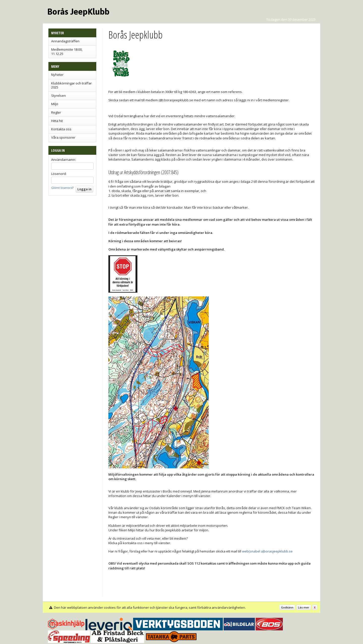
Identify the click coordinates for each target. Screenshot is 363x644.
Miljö (55, 104)
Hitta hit (57, 121)
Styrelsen (58, 96)
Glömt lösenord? (62, 188)
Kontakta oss (61, 129)
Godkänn (287, 607)
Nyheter (57, 75)
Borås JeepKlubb (78, 11)
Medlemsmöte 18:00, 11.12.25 (67, 51)
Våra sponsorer (63, 137)
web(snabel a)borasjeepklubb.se (267, 551)
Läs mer (304, 607)
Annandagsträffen (65, 41)
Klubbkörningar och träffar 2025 (71, 85)
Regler (56, 112)
